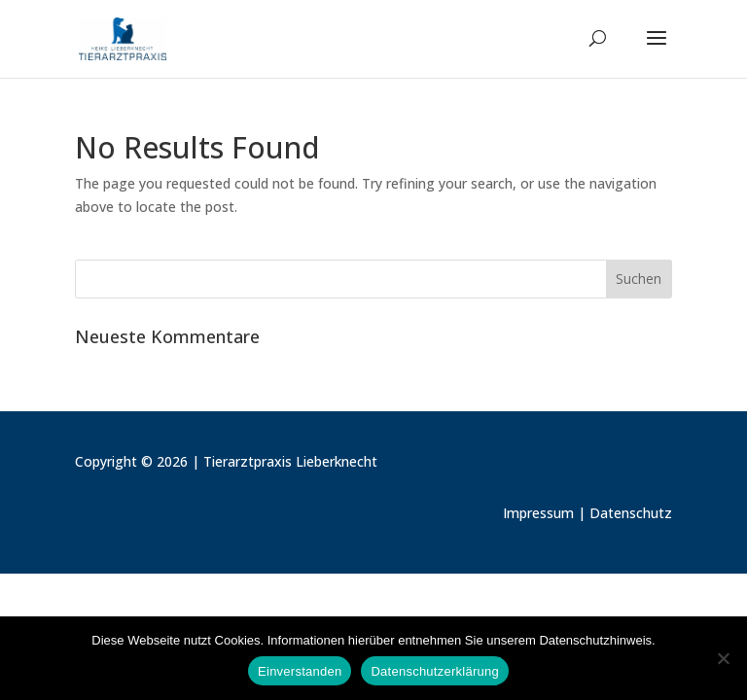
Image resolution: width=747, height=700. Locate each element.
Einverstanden (300, 671)
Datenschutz (631, 513)
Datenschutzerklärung (434, 671)
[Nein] (723, 658)
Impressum (538, 513)
